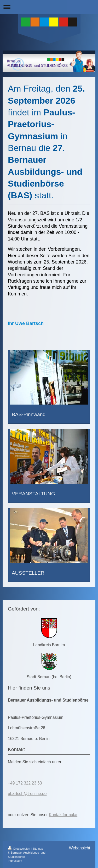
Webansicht (80, 848)
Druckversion (19, 849)
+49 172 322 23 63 (25, 783)
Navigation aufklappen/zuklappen (49, 7)
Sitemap (38, 849)
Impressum (15, 861)
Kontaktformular (63, 815)
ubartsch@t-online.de (27, 794)
